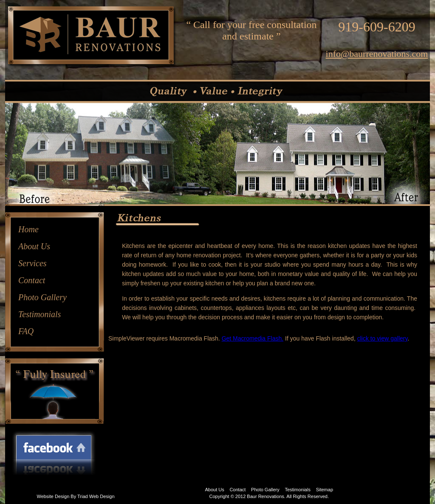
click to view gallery (383, 338)
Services (32, 263)
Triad (83, 496)
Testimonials (40, 314)
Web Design (102, 496)
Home (28, 229)
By (73, 496)
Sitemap (325, 490)
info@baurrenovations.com (377, 54)
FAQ (26, 331)
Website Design (53, 496)
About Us (34, 246)
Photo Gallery (42, 297)
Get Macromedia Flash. (253, 338)
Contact (32, 280)
